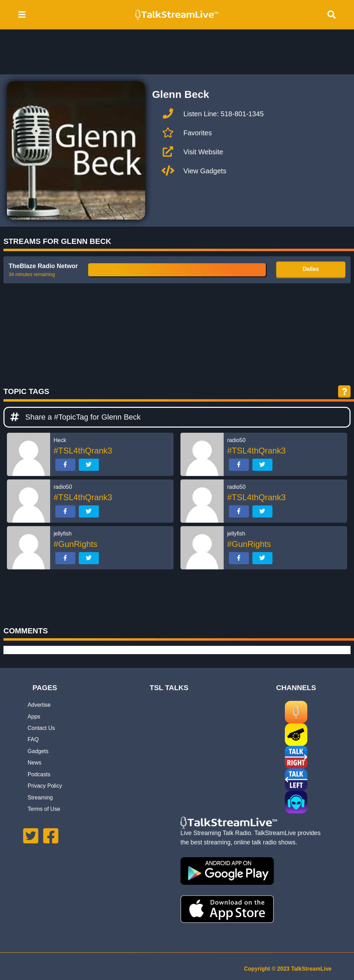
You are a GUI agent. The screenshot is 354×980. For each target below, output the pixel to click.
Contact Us (41, 728)
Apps (34, 717)
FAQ (33, 739)
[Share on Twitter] (89, 465)
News (35, 763)
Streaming (40, 798)
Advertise (39, 705)
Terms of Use (44, 809)
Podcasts (39, 774)
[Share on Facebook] (65, 465)
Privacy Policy (45, 786)
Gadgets (38, 751)
